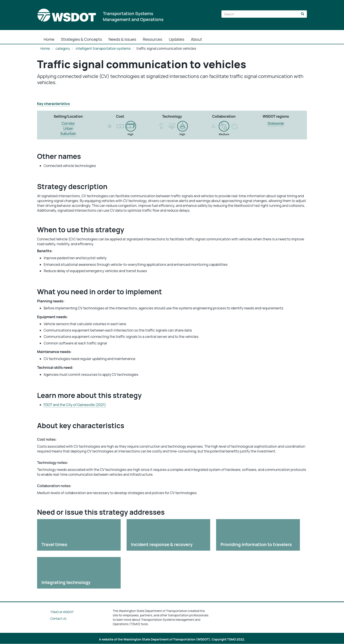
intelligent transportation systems (103, 48)
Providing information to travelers (256, 544)
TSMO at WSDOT (62, 612)
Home (49, 39)
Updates (177, 39)
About (196, 39)
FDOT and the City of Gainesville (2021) (75, 405)
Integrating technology (66, 582)
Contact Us (58, 618)
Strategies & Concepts (82, 39)
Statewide (276, 123)
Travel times (54, 544)
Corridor (68, 123)
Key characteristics (53, 104)
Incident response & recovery (162, 544)
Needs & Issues (122, 39)
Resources (153, 39)
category (63, 48)
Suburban (68, 133)
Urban (68, 128)
